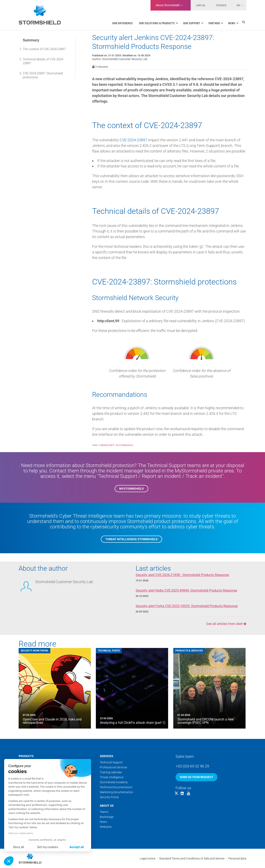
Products (26, 756)
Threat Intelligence (112, 777)
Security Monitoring (34, 651)
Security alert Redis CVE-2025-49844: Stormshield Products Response (186, 590)
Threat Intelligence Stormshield (131, 539)
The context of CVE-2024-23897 (44, 49)
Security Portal (109, 797)
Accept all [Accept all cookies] (77, 847)
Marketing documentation (116, 792)
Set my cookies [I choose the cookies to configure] (48, 847)
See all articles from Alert (226, 624)
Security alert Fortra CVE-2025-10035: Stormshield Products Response (187, 606)
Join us (201, 5)
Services (107, 756)
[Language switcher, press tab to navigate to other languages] (237, 5)
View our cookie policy (21, 833)
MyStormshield (131, 489)
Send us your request (196, 777)
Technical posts (109, 651)
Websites (106, 827)
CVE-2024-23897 (133, 140)
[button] (9, 861)
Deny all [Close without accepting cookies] (19, 847)
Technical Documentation (116, 787)
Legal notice (148, 858)
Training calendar (111, 772)
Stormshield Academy (114, 782)
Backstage (107, 817)
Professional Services (113, 767)
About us (107, 806)
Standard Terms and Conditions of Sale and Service (192, 858)
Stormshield (168, 5)
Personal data (237, 858)
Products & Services (189, 651)
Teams (104, 812)
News (103, 822)
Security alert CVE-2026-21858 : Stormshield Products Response (182, 575)
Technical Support (111, 762)
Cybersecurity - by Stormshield (116, 445)
